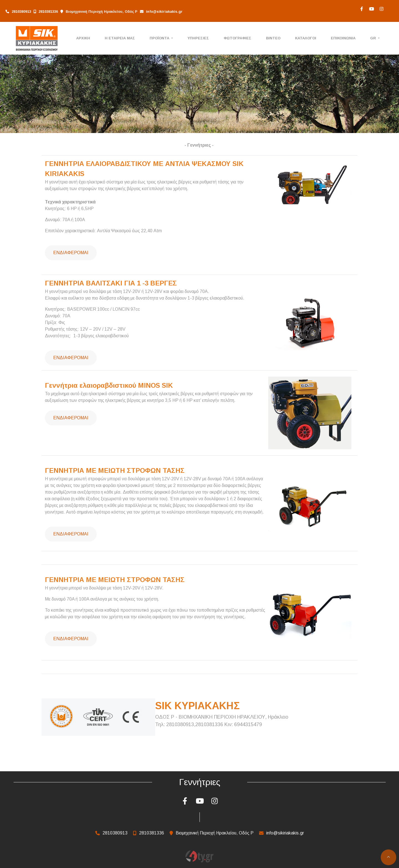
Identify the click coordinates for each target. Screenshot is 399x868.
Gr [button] (374, 38)
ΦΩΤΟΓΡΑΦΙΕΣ (237, 38)
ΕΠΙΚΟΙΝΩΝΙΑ (343, 38)
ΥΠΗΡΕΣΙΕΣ (198, 38)
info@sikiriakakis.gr (164, 12)
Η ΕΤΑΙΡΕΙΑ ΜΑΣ (120, 38)
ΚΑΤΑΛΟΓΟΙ (306, 38)
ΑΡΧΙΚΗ (83, 38)
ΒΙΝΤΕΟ (273, 38)
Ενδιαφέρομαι (71, 253)
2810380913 (21, 12)
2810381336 (48, 12)
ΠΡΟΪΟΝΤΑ (160, 38)
